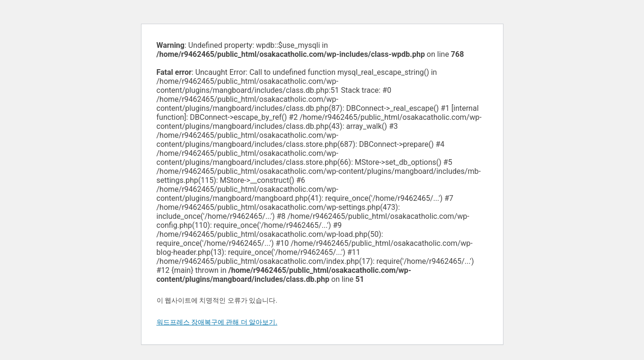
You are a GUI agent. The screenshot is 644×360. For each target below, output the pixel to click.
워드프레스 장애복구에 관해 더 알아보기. (217, 322)
